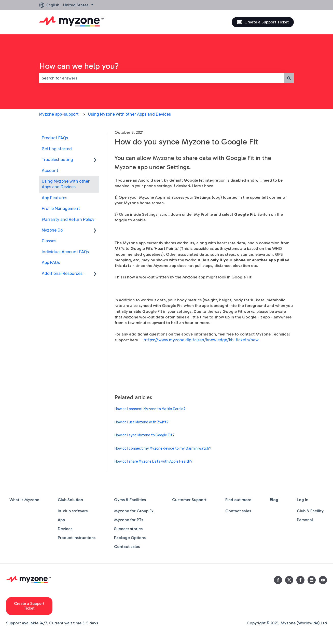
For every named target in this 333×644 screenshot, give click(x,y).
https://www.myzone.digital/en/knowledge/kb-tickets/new (201, 340)
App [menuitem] (61, 520)
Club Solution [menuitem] (70, 500)
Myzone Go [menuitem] (52, 230)
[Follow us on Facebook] (278, 580)
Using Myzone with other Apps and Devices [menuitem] (66, 184)
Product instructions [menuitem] (77, 538)
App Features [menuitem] (54, 198)
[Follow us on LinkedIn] (312, 580)
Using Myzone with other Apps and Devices (129, 114)
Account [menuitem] (50, 171)
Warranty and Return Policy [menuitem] (68, 219)
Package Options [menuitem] (130, 538)
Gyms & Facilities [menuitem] (130, 500)
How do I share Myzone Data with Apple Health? (153, 461)
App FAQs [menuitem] (51, 263)
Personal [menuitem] (305, 520)
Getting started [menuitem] (57, 149)
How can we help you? (79, 66)
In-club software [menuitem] (73, 511)
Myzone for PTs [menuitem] (129, 520)
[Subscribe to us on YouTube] (323, 580)
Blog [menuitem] (274, 500)
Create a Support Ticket (263, 22)
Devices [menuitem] (65, 529)
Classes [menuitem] (49, 241)
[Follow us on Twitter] (289, 580)
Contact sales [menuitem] (127, 547)
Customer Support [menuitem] (189, 500)
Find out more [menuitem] (238, 500)
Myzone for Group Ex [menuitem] (134, 511)
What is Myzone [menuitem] (24, 500)
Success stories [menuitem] (128, 529)
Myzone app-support (59, 114)
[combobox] (162, 78)
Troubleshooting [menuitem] (57, 160)
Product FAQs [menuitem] (55, 138)
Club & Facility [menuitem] (310, 511)
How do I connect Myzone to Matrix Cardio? (150, 409)
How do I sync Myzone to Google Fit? (144, 435)
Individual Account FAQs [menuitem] (65, 252)
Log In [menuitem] (303, 500)
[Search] (289, 78)
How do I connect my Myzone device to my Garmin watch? (163, 448)
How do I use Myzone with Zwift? (142, 422)
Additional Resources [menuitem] (62, 273)
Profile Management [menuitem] (61, 209)
